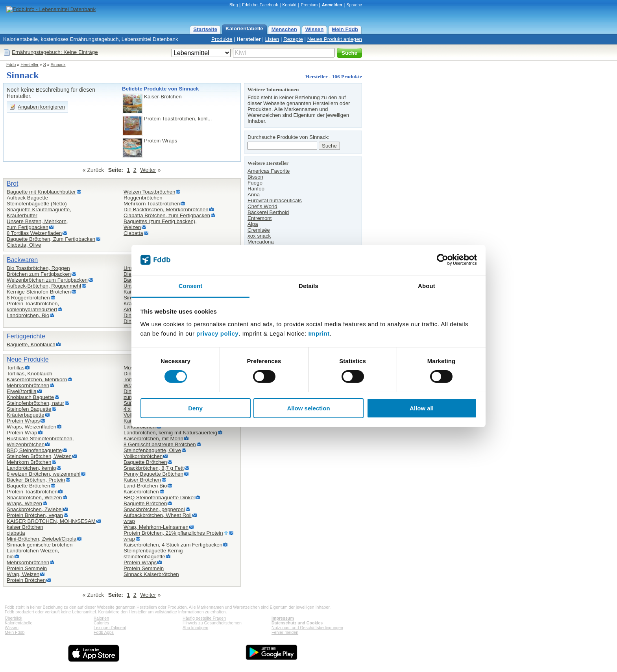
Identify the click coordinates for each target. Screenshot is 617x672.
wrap (129, 521)
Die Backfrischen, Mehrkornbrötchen (166, 210)
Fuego (255, 183)
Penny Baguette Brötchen (153, 474)
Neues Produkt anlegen (335, 39)
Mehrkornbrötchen (28, 385)
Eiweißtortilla (22, 391)
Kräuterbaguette (26, 415)
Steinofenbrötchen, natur (35, 403)
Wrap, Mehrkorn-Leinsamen (156, 527)
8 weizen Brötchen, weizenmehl (43, 474)
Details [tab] (308, 286)
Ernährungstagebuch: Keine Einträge (55, 52)
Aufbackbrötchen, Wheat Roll (158, 515)
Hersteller (249, 39)
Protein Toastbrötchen (32, 492)
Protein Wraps (161, 141)
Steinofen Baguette (29, 409)
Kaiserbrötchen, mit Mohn (153, 438)
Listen (272, 39)
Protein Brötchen (26, 580)
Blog (234, 5)
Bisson (255, 177)
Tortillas (16, 368)
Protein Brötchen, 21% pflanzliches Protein (173, 533)
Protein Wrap (22, 433)
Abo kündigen (195, 628)
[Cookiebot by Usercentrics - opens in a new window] (442, 260)
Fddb (11, 65)
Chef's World (262, 206)
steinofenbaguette (144, 557)
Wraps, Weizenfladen (31, 427)
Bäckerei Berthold (268, 212)
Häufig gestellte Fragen (204, 618)
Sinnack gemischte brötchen (40, 545)
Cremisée (259, 230)
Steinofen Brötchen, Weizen (39, 456)
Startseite (205, 29)
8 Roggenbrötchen (28, 298)
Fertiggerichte (26, 336)
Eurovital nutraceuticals (275, 200)
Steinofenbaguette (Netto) (37, 204)
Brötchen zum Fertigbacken (39, 274)
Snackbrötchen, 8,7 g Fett (154, 468)
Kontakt (289, 5)
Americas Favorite (269, 171)
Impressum (283, 618)
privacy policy (217, 333)
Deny (195, 408)
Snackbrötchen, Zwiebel (35, 509)
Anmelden (332, 5)
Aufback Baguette (27, 198)
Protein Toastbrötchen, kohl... (178, 119)
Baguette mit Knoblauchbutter (41, 192)
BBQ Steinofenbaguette (34, 450)
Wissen (315, 29)
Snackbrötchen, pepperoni (154, 509)
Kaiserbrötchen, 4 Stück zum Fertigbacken (173, 545)
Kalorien (101, 618)
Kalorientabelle (244, 29)
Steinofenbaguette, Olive (152, 450)
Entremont (260, 218)
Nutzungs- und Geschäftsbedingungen (307, 628)
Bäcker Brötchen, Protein (36, 480)
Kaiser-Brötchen (163, 97)
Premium (309, 5)
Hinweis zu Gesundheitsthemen (212, 623)
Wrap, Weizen (23, 574)
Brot (12, 184)
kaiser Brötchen (25, 527)
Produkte (222, 39)
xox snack (259, 236)
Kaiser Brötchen (142, 480)
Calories (101, 623)
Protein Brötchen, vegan (35, 515)
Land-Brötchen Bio (145, 486)
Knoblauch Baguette (30, 397)
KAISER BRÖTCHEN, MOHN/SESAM (51, 521)
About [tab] (427, 286)
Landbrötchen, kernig (31, 468)
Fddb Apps (104, 632)
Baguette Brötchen (145, 462)
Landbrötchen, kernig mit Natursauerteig (170, 433)
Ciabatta (133, 233)
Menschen (284, 29)
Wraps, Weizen (24, 503)
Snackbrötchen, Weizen (34, 498)
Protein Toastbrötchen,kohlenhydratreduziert (33, 306)
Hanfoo (256, 189)
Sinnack (58, 65)
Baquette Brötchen (28, 486)
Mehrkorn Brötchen (29, 462)
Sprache (354, 5)
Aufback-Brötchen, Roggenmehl (44, 286)
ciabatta (16, 533)
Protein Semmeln (27, 568)
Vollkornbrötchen (143, 456)
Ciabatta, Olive (24, 245)
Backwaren (22, 260)
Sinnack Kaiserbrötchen (151, 574)
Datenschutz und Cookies (297, 623)
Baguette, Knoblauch (31, 344)
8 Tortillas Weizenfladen (34, 233)
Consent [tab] (191, 286)
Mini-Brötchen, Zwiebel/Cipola (42, 539)
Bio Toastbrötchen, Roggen (38, 268)
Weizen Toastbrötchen (149, 192)
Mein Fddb (345, 29)
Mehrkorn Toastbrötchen (152, 204)
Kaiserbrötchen (141, 492)
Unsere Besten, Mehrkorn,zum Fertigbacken (37, 224)
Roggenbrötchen (143, 198)
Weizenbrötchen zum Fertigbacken (47, 280)
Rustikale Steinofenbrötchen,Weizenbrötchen (40, 441)
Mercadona (261, 242)
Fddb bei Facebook (260, 5)
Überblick (13, 618)
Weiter (148, 170)
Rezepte (293, 39)
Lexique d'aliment (110, 628)
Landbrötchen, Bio (28, 315)
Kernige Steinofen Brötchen (39, 292)
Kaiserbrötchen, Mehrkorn (37, 379)
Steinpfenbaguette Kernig (153, 551)
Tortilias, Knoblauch (30, 374)
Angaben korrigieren (41, 107)
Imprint (319, 333)
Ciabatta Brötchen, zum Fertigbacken (167, 215)
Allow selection (308, 408)
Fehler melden (285, 632)
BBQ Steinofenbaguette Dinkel (159, 498)
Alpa (253, 224)
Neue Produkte (28, 359)
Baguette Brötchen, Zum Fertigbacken (51, 239)
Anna (254, 195)
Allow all (422, 408)
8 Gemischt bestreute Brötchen (160, 444)
